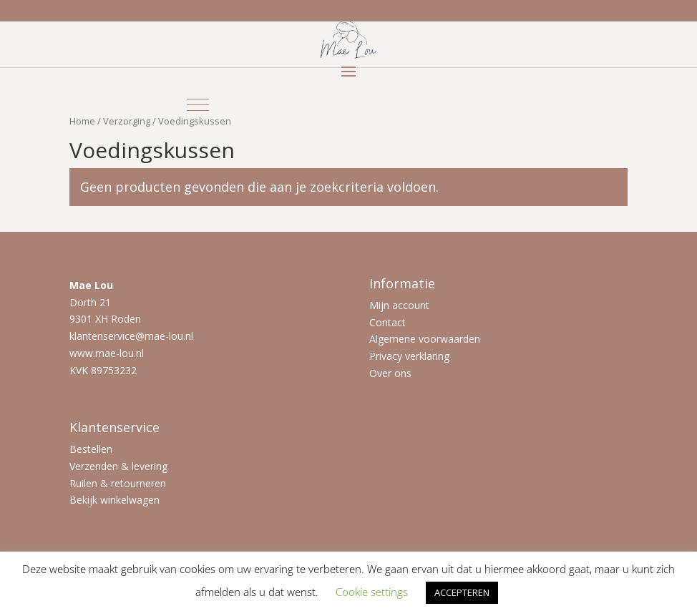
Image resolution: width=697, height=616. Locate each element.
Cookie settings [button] (372, 592)
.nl (139, 353)
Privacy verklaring (409, 356)
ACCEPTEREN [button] (462, 592)
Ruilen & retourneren (118, 483)
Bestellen (91, 449)
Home (82, 121)
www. (82, 353)
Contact (388, 322)
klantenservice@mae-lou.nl (131, 336)
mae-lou (114, 353)
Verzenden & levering (118, 466)
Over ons (390, 373)
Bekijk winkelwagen (114, 500)
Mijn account (399, 305)
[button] (198, 105)
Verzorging (127, 121)
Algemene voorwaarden (425, 339)
